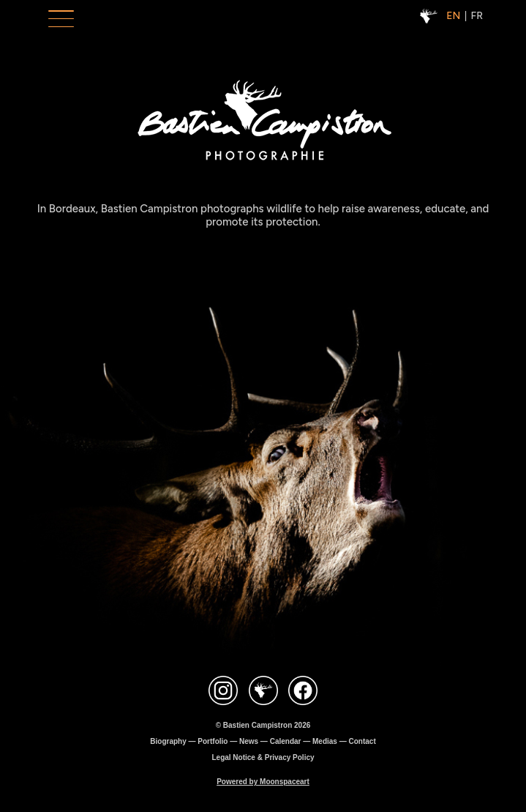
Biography (168, 741)
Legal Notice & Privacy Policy (263, 757)
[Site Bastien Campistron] (263, 692)
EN (453, 16)
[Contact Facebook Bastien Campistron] (303, 692)
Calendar (286, 741)
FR (477, 16)
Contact (362, 741)
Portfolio (213, 741)
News (249, 741)
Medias (325, 741)
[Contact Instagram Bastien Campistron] (223, 692)
